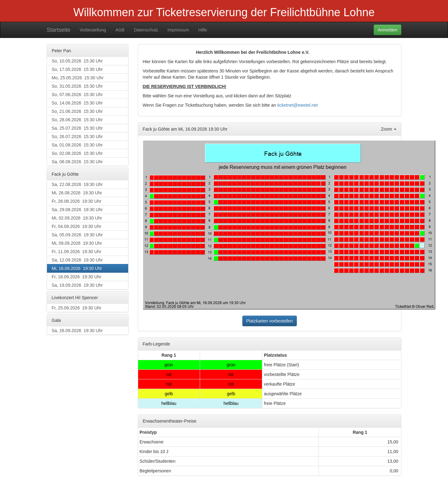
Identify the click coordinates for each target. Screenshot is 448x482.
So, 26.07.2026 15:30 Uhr (77, 137)
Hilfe (203, 30)
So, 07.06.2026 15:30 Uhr (77, 95)
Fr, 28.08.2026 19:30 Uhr (77, 201)
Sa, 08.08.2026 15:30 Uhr (77, 162)
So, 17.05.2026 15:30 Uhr (77, 69)
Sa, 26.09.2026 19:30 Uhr (77, 331)
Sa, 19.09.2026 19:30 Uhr (77, 285)
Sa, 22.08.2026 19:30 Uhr (77, 184)
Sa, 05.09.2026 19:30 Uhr (77, 235)
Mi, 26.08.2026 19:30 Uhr (77, 193)
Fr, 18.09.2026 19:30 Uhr (77, 277)
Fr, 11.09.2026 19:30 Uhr (77, 252)
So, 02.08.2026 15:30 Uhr (77, 153)
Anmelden (387, 30)
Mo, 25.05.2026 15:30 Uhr (78, 78)
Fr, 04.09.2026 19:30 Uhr (77, 226)
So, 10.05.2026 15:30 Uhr (77, 61)
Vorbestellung (93, 30)
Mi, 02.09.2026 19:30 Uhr (77, 218)
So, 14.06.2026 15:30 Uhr (77, 103)
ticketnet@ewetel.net (297, 105)
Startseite (58, 30)
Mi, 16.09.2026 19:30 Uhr (77, 268)
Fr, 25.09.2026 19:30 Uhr (77, 308)
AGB (120, 30)
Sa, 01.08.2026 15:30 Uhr (77, 145)
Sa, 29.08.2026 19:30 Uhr (77, 210)
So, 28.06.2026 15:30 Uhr (77, 120)
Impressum (178, 30)
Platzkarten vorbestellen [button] (270, 321)
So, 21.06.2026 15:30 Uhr (77, 111)
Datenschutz (146, 30)
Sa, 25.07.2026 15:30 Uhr (77, 128)
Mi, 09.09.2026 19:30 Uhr (77, 243)
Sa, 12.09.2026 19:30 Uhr (77, 260)
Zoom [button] (389, 129)
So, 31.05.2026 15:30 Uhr (77, 86)
